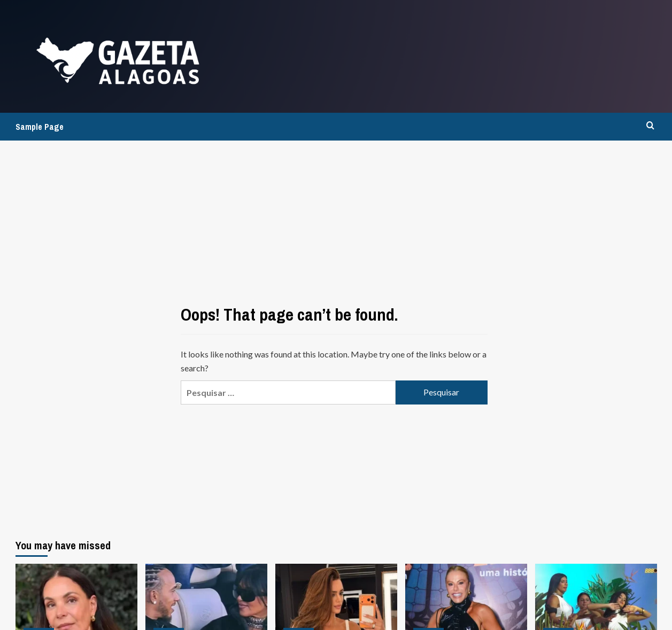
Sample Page (40, 127)
